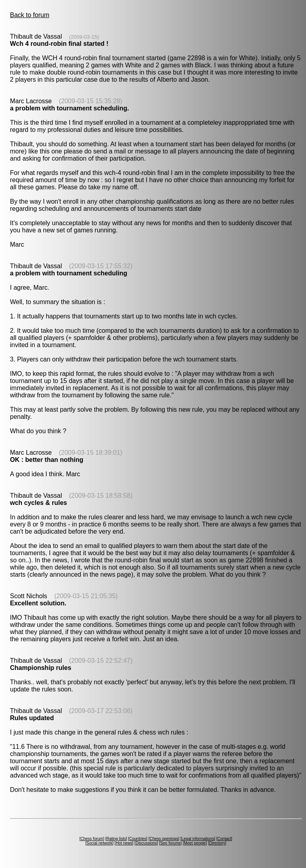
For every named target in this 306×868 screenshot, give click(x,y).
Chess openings (164, 839)
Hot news (124, 843)
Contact (224, 839)
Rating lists (116, 839)
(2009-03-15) (84, 37)
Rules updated (32, 718)
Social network (99, 843)
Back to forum (30, 15)
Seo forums (170, 843)
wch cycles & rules (38, 503)
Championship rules (41, 668)
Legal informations (198, 839)
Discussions (146, 843)
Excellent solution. (38, 603)
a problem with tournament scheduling (69, 273)
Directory (217, 843)
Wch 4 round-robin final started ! (59, 44)
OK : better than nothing (47, 460)
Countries (138, 839)
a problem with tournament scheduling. (70, 108)
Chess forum (92, 839)
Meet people (195, 843)
